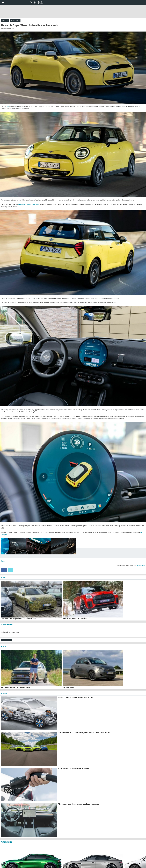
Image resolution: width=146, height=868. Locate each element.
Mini (8, 106)
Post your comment (15, 20)
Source (3, 561)
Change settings (141, 565)
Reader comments (8, 625)
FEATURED (4, 693)
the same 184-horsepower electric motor (29, 204)
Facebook (4, 570)
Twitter (11, 570)
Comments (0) (5, 20)
